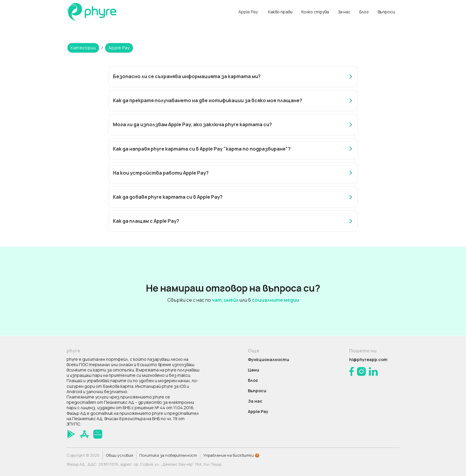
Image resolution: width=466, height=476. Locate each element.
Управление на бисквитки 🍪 (231, 455)
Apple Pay (119, 48)
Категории (83, 48)
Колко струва (315, 12)
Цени (254, 370)
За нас (344, 12)
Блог (364, 12)
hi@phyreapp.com (368, 359)
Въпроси (386, 12)
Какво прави (280, 12)
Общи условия (119, 455)
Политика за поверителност (168, 455)
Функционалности (269, 359)
